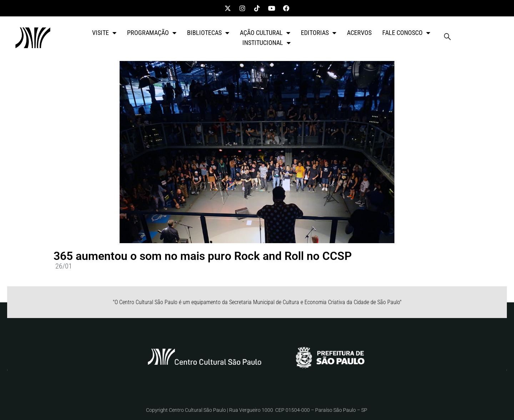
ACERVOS (359, 33)
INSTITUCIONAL (266, 43)
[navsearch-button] (447, 38)
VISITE (104, 33)
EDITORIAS (319, 33)
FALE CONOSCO (406, 33)
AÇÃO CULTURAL (265, 33)
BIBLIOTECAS (208, 33)
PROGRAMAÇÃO (152, 33)
